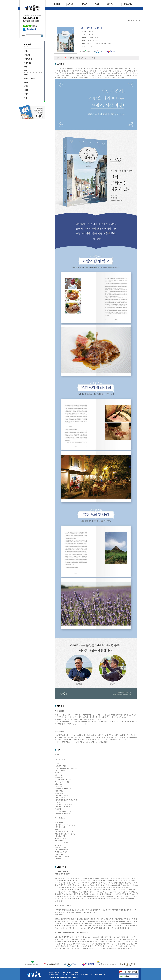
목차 (76, 58)
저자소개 (71, 58)
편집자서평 (83, 58)
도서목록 (138, 21)
